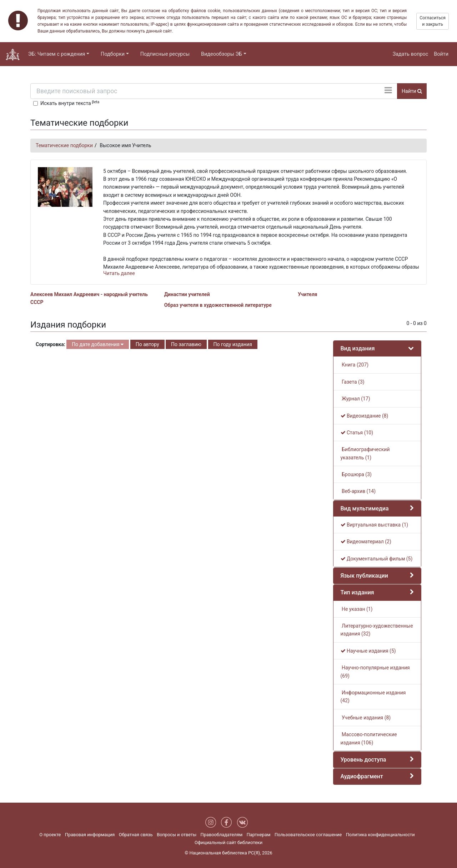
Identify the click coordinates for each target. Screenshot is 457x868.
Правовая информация (90, 835)
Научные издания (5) (368, 651)
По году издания (233, 344)
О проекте (50, 835)
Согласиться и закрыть (433, 21)
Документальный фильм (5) (377, 559)
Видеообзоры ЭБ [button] (222, 54)
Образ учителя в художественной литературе (218, 305)
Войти (441, 54)
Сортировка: (51, 344)
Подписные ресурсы (165, 54)
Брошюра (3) (356, 474)
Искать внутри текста (70, 103)
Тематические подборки (64, 145)
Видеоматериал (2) (366, 542)
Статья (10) (357, 433)
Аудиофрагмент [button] (362, 776)
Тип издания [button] (357, 592)
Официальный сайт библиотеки (228, 842)
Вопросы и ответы (177, 835)
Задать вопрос (411, 54)
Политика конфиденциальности (380, 835)
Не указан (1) (357, 609)
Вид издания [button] (358, 348)
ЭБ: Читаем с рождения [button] (57, 54)
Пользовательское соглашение (308, 835)
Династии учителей (187, 294)
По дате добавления (98, 344)
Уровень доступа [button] (363, 760)
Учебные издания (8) (366, 718)
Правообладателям (222, 835)
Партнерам (259, 835)
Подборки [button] (113, 54)
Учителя (307, 294)
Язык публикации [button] (364, 576)
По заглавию (186, 344)
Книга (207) (355, 365)
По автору (147, 344)
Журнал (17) (355, 399)
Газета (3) (353, 382)
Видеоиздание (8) (365, 416)
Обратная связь (136, 835)
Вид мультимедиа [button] (365, 508)
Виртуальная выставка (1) (375, 525)
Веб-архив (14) (358, 491)
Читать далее (119, 273)
